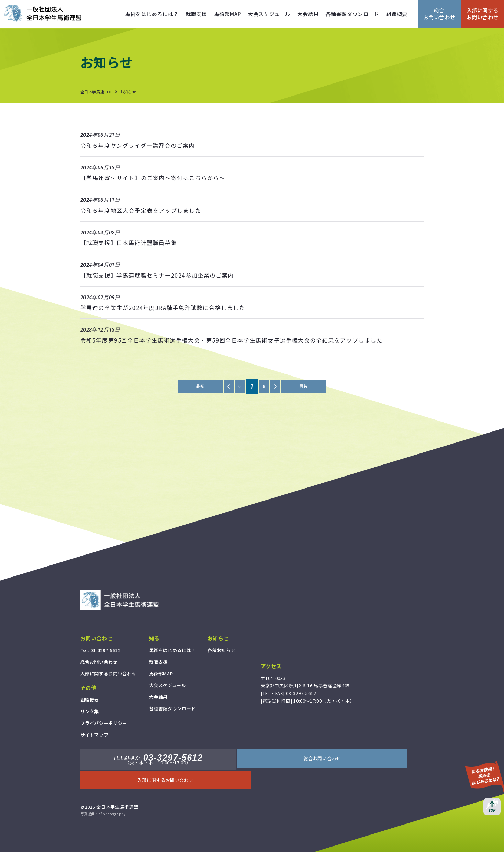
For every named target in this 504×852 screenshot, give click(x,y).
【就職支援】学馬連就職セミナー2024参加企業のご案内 (157, 275)
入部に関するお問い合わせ (483, 14)
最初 (197, 386)
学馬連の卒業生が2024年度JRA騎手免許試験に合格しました (163, 307)
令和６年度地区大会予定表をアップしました (141, 210)
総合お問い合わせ (439, 14)
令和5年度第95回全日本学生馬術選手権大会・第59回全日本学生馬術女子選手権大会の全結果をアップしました (232, 340)
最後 (307, 386)
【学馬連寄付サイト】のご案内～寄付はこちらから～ (153, 178)
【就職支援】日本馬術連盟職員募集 (129, 243)
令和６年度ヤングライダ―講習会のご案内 (138, 145)
